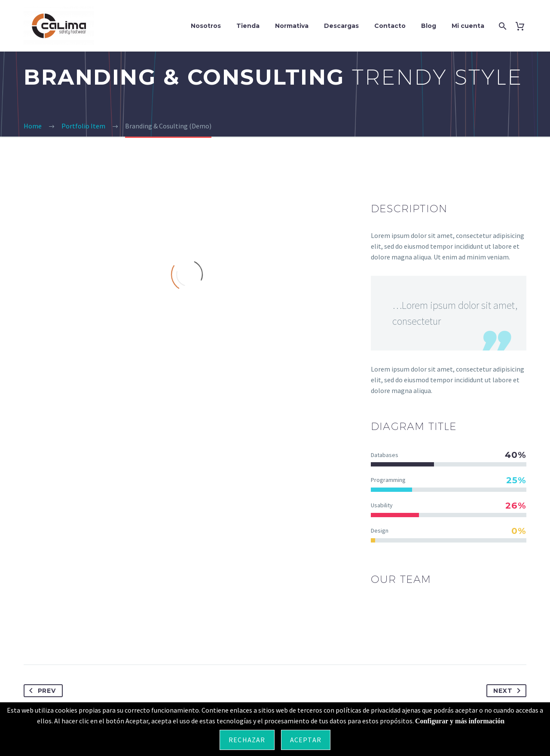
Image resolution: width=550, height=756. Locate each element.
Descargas (341, 26)
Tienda (248, 26)
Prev (41, 691)
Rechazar (247, 740)
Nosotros (206, 26)
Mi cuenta (468, 26)
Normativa (292, 26)
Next (509, 691)
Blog (429, 26)
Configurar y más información (460, 721)
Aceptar (306, 740)
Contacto (390, 26)
